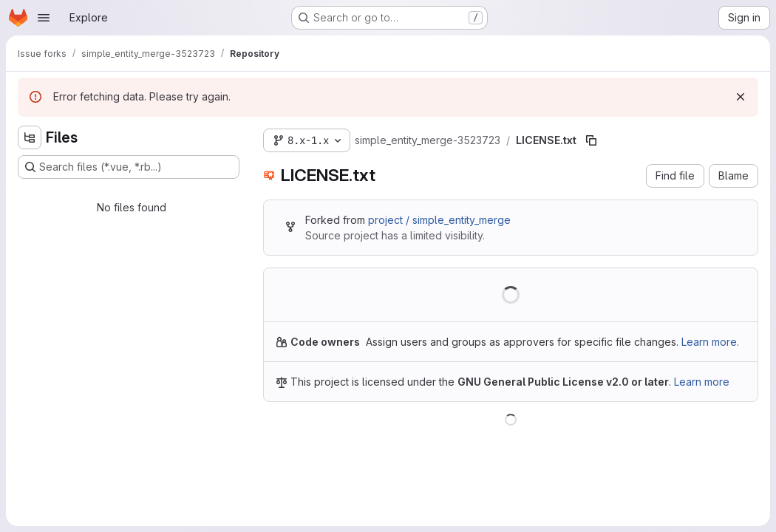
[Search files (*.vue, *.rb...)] (129, 167)
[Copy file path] (591, 140)
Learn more (702, 382)
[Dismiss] (741, 97)
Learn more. (710, 342)
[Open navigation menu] (44, 18)
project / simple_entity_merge (439, 220)
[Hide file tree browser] (30, 137)
